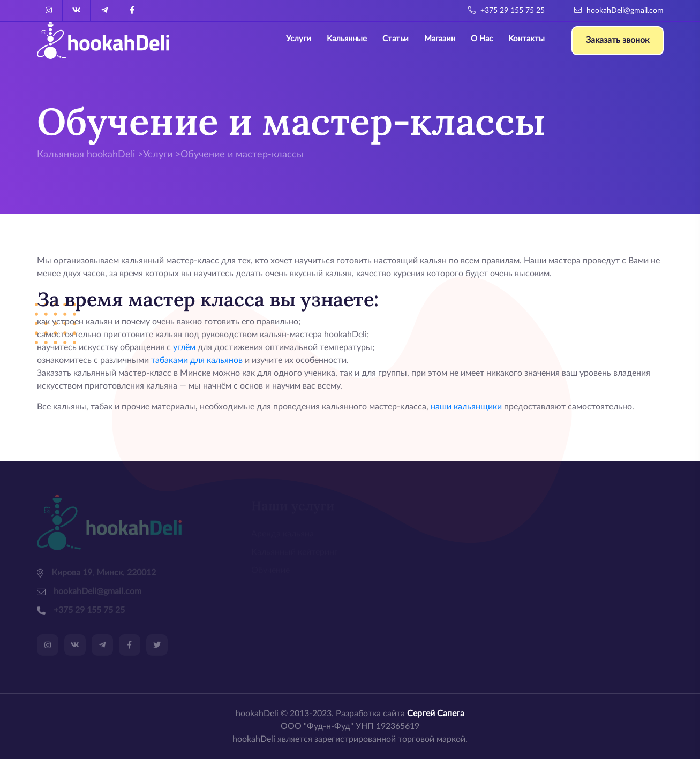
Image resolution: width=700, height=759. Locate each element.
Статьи (396, 39)
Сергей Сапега (436, 714)
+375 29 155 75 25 (506, 10)
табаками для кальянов (197, 360)
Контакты (526, 39)
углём (184, 347)
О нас (482, 39)
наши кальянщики (466, 407)
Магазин (440, 39)
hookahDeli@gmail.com (619, 10)
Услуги (299, 39)
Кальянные (347, 39)
